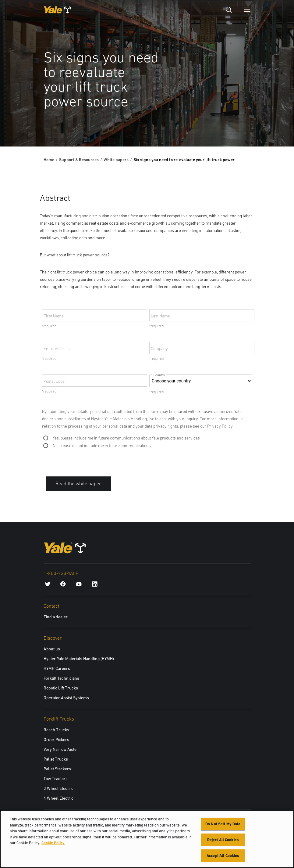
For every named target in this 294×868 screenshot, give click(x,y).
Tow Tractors (56, 779)
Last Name (160, 316)
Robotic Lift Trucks (61, 688)
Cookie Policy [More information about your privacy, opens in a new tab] (53, 844)
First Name (54, 316)
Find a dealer (56, 617)
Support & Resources (79, 160)
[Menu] (247, 10)
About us (52, 649)
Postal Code (54, 381)
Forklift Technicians (61, 678)
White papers (116, 160)
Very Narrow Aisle (60, 749)
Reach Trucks (56, 730)
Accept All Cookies (223, 856)
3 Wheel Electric (58, 788)
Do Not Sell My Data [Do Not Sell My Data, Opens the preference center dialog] (223, 825)
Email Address (57, 349)
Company (159, 349)
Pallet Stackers (57, 769)
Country (159, 375)
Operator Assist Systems (66, 698)
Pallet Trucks (56, 759)
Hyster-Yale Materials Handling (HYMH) (79, 659)
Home (49, 160)
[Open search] (229, 10)
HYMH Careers (57, 668)
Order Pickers (56, 740)
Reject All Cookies (223, 841)
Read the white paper (78, 484)
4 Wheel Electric (58, 798)
